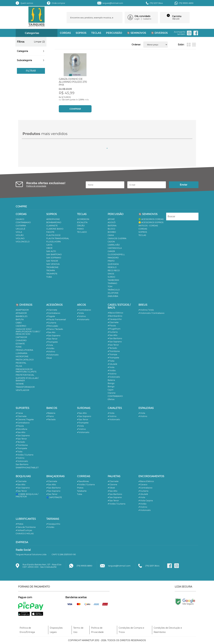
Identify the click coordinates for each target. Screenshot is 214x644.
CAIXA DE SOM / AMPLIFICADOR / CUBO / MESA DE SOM (28, 331)
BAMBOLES (22, 316)
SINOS (111, 274)
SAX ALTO (51, 251)
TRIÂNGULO (114, 290)
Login (137, 19)
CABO (19, 323)
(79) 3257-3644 (156, 3)
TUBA (49, 277)
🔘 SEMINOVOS (136, 33)
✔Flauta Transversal (56, 319)
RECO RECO (114, 270)
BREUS (143, 305)
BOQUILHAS (23, 476)
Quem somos (27, 3)
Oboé (49, 358)
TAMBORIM (113, 280)
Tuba (80, 494)
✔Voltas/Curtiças (24, 530)
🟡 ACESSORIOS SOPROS (151, 222)
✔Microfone (21, 429)
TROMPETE (52, 274)
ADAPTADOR (22, 310)
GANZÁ (111, 251)
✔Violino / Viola (146, 310)
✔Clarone (112, 484)
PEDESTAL (21, 363)
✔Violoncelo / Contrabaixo (151, 313)
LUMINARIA (21, 353)
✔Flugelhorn (114, 329)
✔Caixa (19, 413)
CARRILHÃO (114, 245)
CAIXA (111, 235)
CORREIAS (84, 476)
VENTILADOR (22, 390)
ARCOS (81, 305)
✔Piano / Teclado (55, 329)
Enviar (184, 185)
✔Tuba (111, 361)
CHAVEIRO (21, 340)
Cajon (111, 390)
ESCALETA (82, 222)
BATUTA (20, 319)
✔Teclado (112, 348)
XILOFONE (113, 293)
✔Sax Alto (112, 335)
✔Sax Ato (51, 332)
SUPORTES (22, 408)
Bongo (111, 383)
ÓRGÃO (81, 226)
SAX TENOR (52, 261)
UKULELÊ (20, 229)
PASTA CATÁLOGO (25, 360)
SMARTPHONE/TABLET (27, 468)
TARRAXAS (53, 519)
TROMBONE (52, 267)
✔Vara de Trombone (26, 527)
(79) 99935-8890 (186, 3)
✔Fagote (51, 316)
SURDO (111, 277)
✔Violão (50, 348)
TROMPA (51, 270)
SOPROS (81, 33)
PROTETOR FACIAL (25, 375)
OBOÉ (49, 248)
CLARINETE (52, 226)
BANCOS (52, 408)
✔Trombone (114, 351)
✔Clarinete (52, 310)
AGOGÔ (112, 222)
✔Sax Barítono (115, 338)
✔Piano (50, 416)
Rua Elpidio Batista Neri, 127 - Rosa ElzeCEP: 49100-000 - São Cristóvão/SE (42, 566)
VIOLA (19, 232)
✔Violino (51, 351)
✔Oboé (111, 488)
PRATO (111, 261)
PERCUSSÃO (114, 33)
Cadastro (147, 19)
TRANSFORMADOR (25, 387)
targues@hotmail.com (113, 3)
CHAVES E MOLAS (25, 533)
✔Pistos (19, 524)
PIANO (80, 229)
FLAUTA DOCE (53, 235)
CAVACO (20, 219)
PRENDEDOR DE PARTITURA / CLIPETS (26, 370)
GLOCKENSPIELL (116, 254)
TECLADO (82, 232)
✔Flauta (112, 326)
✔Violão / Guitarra (25, 455)
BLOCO (111, 229)
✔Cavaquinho (115, 319)
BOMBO (112, 232)
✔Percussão (52, 326)
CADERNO (21, 326)
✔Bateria (51, 413)
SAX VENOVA (53, 264)
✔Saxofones (83, 481)
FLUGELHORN (54, 242)
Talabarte (82, 491)
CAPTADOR (21, 337)
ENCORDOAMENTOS (151, 476)
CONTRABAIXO (23, 222)
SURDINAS (84, 408)
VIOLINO (20, 238)
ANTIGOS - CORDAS (148, 226)
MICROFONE (22, 356)
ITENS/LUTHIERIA (24, 350)
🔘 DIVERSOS (159, 33)
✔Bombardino (115, 316)
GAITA (49, 245)
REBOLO (112, 267)
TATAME (20, 384)
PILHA (19, 366)
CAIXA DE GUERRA (117, 238)
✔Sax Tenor (52, 339)
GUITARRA (21, 226)
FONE (19, 347)
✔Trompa (112, 354)
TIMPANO (112, 283)
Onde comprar (58, 3)
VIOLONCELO (23, 242)
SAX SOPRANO (54, 258)
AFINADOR (21, 313)
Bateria (111, 380)
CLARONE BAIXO (55, 229)
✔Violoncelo (52, 355)
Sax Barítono (22, 464)
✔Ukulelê (112, 364)
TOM (110, 286)
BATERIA (112, 226)
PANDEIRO (113, 258)
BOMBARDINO (54, 222)
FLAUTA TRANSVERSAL (58, 238)
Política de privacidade (36, 186)
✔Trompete (52, 342)
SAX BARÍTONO (54, 254)
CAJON (111, 242)
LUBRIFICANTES (26, 519)
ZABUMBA (113, 296)
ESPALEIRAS (146, 408)
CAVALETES (115, 408)
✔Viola (50, 345)
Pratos (80, 488)
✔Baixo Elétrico (115, 313)
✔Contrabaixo (53, 313)
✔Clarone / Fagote (25, 419)
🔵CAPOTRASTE (54, 497)
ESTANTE (20, 344)
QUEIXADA (113, 264)
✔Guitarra (51, 323)
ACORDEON (83, 219)
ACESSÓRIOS (54, 305)
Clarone (112, 393)
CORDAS (65, 33)
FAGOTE (50, 232)
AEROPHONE (53, 219)
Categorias (29, 33)
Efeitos (111, 399)
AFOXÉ (111, 219)
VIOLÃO (20, 235)
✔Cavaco (143, 484)
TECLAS (96, 33)
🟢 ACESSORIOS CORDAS (151, 219)
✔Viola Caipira (146, 500)
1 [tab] (107, 148)
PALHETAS (114, 476)
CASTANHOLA (115, 248)
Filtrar (31, 71)
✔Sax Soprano (53, 335)
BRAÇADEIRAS (55, 476)
